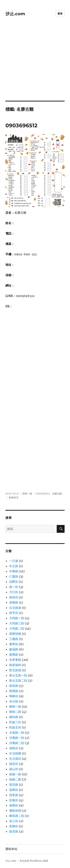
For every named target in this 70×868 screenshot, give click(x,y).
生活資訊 (15, 759)
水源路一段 (17, 733)
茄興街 (14, 790)
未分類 (14, 701)
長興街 (14, 826)
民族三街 (15, 722)
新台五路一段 (18, 675)
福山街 (14, 769)
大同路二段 (17, 628)
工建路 (14, 639)
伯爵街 (14, 582)
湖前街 (14, 748)
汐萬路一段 (17, 738)
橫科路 (14, 717)
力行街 (14, 592)
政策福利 (15, 665)
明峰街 (14, 696)
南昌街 (14, 597)
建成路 (14, 649)
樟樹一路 (27, 494)
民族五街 (15, 727)
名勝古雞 (57, 494)
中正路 (14, 566)
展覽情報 (15, 634)
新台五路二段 (18, 681)
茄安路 (14, 785)
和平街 (14, 613)
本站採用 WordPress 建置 (34, 861)
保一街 (14, 587)
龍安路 (14, 831)
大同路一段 (17, 618)
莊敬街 (14, 800)
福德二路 (15, 779)
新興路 (14, 691)
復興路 (14, 654)
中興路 (14, 571)
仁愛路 (14, 576)
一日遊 (14, 561)
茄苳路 (14, 795)
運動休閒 (15, 811)
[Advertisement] (35, 64)
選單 (60, 14)
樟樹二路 (15, 712)
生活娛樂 (15, 753)
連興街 (14, 805)
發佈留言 (14, 497)
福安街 (14, 764)
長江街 (14, 821)
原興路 (14, 602)
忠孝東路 (15, 660)
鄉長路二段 (17, 816)
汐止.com (15, 14)
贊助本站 (11, 849)
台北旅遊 (15, 608)
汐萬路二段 (17, 743)
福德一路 (15, 774)
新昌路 (14, 686)
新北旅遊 (15, 670)
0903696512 (21, 125)
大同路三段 (17, 623)
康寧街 (14, 644)
